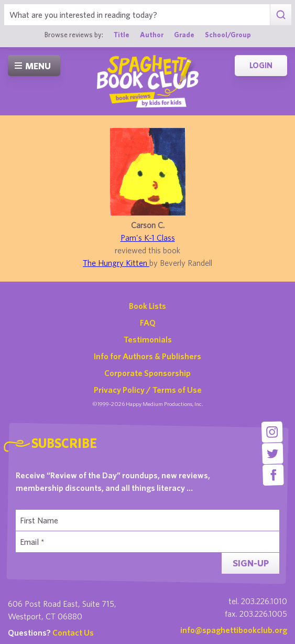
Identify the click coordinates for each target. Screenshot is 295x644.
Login (261, 65)
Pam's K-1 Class (148, 238)
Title (122, 35)
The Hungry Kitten (116, 263)
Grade (184, 35)
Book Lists (147, 306)
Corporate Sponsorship (147, 373)
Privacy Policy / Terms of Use (148, 390)
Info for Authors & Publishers (147, 356)
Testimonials (148, 339)
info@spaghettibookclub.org (234, 630)
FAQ (148, 323)
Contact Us (73, 632)
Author (152, 35)
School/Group (228, 35)
